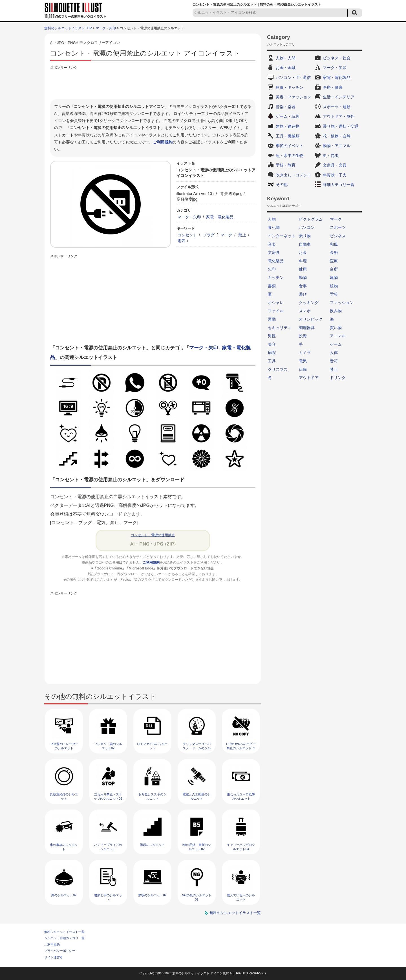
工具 (272, 361)
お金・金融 (286, 68)
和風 (334, 244)
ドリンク (338, 378)
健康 (303, 269)
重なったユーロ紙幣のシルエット (241, 796)
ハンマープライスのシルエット (108, 847)
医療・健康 (333, 87)
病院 (272, 352)
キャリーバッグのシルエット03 (241, 847)
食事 (303, 286)
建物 (334, 278)
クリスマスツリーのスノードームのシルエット (197, 748)
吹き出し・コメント (294, 175)
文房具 (274, 252)
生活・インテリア (339, 97)
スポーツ (338, 227)
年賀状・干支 (335, 175)
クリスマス (278, 369)
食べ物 (274, 227)
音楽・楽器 (286, 107)
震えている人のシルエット (241, 897)
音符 (334, 361)
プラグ (209, 235)
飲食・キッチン (290, 87)
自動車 (305, 244)
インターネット (282, 236)
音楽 (272, 244)
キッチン (276, 278)
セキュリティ (280, 328)
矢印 (272, 269)
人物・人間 (286, 58)
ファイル (276, 311)
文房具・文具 (335, 165)
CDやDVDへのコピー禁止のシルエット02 (241, 746)
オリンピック (311, 319)
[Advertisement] (153, 84)
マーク (226, 235)
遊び (303, 294)
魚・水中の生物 (290, 156)
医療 (334, 261)
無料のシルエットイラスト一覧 (235, 913)
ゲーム (336, 344)
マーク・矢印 (106, 28)
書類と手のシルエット (108, 897)
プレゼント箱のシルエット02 (108, 746)
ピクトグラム (311, 219)
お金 (303, 252)
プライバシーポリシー (60, 951)
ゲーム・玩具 (288, 116)
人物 (272, 219)
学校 (334, 294)
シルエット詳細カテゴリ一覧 (64, 938)
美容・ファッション (294, 97)
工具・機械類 (288, 136)
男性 (272, 336)
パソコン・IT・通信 (293, 77)
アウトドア (309, 378)
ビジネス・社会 (337, 58)
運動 (272, 319)
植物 (334, 286)
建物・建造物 (288, 126)
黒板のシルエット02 (152, 895)
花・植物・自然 (337, 136)
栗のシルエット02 (64, 895)
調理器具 (307, 328)
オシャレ (276, 303)
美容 (272, 344)
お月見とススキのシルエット (152, 796)
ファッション (342, 303)
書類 (272, 286)
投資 (303, 336)
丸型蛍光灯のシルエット (64, 796)
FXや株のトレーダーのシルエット (64, 746)
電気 (181, 241)
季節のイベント (290, 146)
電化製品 (276, 261)
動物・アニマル (337, 146)
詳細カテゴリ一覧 (339, 185)
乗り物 (305, 236)
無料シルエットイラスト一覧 (64, 932)
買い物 (336, 328)
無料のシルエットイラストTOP (68, 28)
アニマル (338, 336)
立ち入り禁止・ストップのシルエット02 (108, 796)
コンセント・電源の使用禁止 (153, 535)
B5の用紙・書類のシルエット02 (197, 847)
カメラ (305, 352)
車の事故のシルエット (64, 847)
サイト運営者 (54, 957)
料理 (303, 261)
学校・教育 (286, 165)
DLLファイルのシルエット (152, 746)
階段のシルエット (153, 845)
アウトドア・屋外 (339, 116)
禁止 (242, 235)
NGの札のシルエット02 (197, 897)
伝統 (303, 369)
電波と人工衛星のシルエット (197, 796)
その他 (282, 185)
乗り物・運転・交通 (341, 126)
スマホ (305, 311)
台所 (334, 269)
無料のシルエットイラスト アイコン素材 (201, 973)
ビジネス (338, 236)
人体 (334, 352)
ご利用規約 (163, 142)
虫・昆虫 (331, 156)
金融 (334, 252)
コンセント (187, 235)
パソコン (307, 227)
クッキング (309, 303)
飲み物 (336, 311)
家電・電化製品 (220, 217)
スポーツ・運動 (337, 107)
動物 (303, 278)
